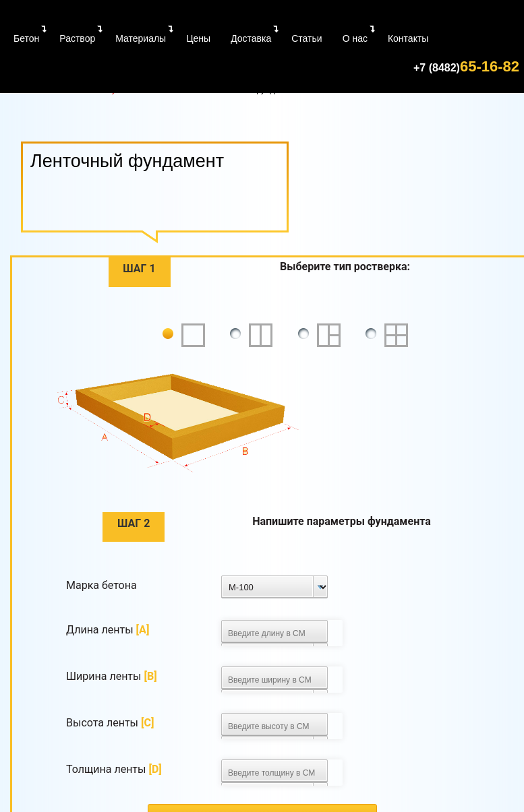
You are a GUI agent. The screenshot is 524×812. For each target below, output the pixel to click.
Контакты (408, 38)
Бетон (26, 38)
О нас (355, 38)
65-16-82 (466, 66)
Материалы (141, 38)
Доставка (251, 38)
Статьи (307, 38)
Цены (198, 38)
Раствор (77, 38)
